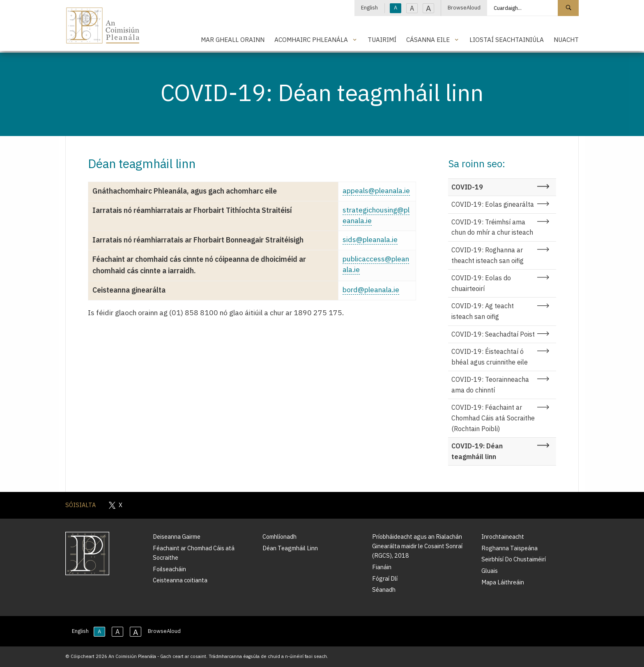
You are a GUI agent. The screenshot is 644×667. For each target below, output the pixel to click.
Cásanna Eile (428, 39)
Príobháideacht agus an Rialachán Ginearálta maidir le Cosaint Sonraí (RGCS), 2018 (417, 546)
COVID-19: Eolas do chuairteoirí (481, 283)
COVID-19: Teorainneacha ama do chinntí (490, 385)
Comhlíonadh (279, 537)
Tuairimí (382, 39)
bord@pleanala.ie (371, 290)
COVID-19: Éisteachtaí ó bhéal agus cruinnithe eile (490, 357)
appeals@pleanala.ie (376, 190)
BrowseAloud (464, 8)
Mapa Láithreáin (503, 582)
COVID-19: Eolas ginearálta (493, 204)
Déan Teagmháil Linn (290, 548)
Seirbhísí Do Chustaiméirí (514, 559)
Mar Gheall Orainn (233, 39)
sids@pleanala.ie (370, 239)
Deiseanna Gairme (177, 537)
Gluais (490, 571)
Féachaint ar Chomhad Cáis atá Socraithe (194, 553)
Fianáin (382, 567)
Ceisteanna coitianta (180, 580)
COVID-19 (467, 187)
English (369, 8)
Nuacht (566, 39)
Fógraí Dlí (385, 578)
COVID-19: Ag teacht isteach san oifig (483, 311)
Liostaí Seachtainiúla (507, 39)
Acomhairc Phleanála (311, 39)
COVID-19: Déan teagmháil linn (477, 451)
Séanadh (384, 590)
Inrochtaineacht (503, 537)
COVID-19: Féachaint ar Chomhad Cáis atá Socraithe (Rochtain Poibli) (493, 418)
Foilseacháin (169, 569)
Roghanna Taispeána (509, 548)
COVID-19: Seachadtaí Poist (493, 334)
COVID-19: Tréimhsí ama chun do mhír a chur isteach (492, 227)
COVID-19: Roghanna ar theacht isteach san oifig (488, 255)
